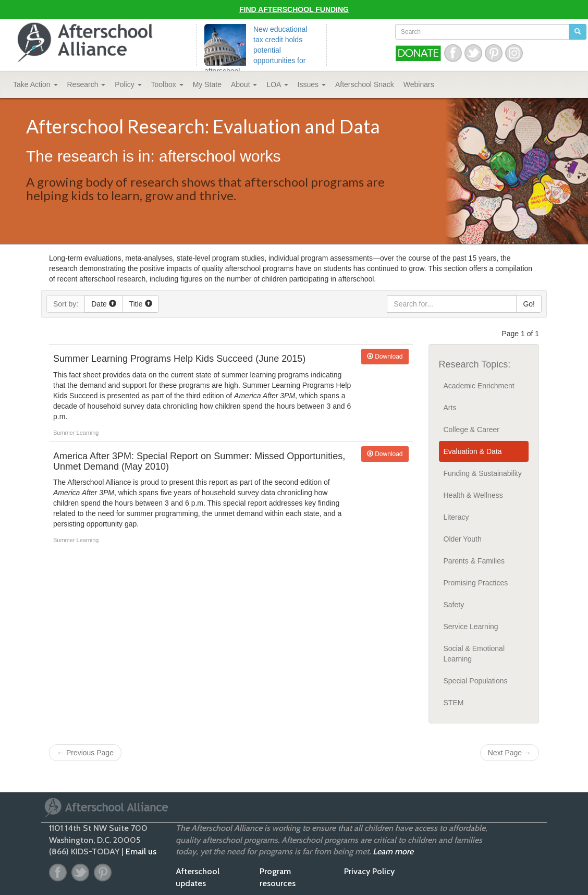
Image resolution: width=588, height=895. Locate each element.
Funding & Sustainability (483, 473)
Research (87, 84)
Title (141, 304)
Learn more (393, 851)
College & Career (471, 430)
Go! (529, 304)
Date (103, 304)
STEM (454, 703)
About (244, 84)
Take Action (35, 84)
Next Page (510, 753)
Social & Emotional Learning (474, 654)
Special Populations (476, 681)
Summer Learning (76, 433)
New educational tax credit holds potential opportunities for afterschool (256, 50)
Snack (365, 84)
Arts (450, 408)
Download (385, 357)
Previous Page (85, 753)
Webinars (419, 84)
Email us (141, 851)
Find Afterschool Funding (294, 9)
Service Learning (471, 627)
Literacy (456, 517)
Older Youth (463, 539)
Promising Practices (476, 583)
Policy (128, 84)
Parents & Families (474, 561)
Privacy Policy (369, 871)
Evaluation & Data (473, 451)
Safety (454, 605)
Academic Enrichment (479, 386)
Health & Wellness (473, 495)
